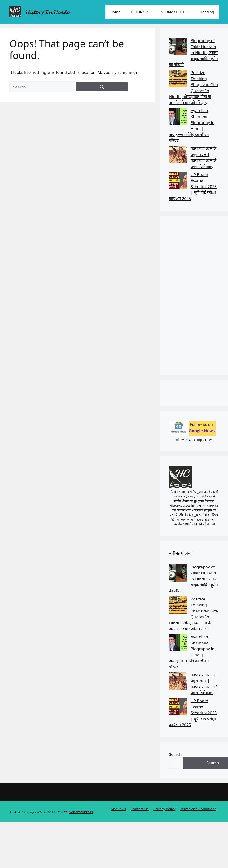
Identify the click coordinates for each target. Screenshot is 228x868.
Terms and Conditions (198, 809)
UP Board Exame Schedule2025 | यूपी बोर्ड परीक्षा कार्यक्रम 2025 (193, 187)
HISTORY (142, 12)
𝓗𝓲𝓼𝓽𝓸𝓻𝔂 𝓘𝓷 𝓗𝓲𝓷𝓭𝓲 (47, 12)
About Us (118, 809)
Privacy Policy (164, 809)
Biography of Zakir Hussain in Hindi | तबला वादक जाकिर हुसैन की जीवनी (193, 53)
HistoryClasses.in (182, 505)
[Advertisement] (191, 296)
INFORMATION (177, 12)
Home (115, 12)
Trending (207, 12)
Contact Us (139, 809)
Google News (204, 440)
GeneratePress (81, 812)
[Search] (102, 87)
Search (175, 754)
